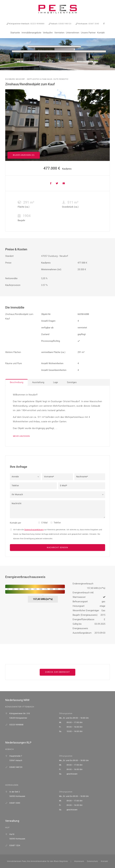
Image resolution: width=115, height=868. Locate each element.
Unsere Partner (88, 33)
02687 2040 (87, 24)
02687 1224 (15, 845)
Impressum (79, 861)
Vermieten (59, 33)
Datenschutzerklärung (34, 530)
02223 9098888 (25, 24)
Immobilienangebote (31, 33)
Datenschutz (92, 861)
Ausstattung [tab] (38, 382)
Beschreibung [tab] (17, 382)
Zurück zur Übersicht (57, 672)
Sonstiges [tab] (72, 382)
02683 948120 (60, 24)
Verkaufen (48, 33)
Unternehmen (73, 33)
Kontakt (101, 33)
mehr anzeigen (21, 436)
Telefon (57, 523)
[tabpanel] (57, 416)
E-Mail (44, 523)
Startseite (15, 33)
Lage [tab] (56, 382)
